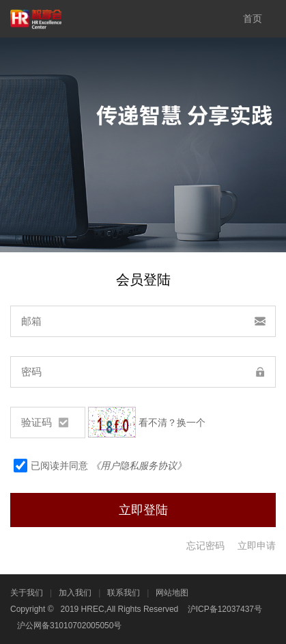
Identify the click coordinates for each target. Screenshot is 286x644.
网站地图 (172, 593)
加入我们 (75, 593)
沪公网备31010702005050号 (69, 626)
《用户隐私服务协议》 (139, 466)
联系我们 (124, 593)
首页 (253, 18)
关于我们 (27, 593)
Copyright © (32, 609)
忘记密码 (205, 546)
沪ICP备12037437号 (225, 609)
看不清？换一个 (172, 422)
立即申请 (257, 546)
